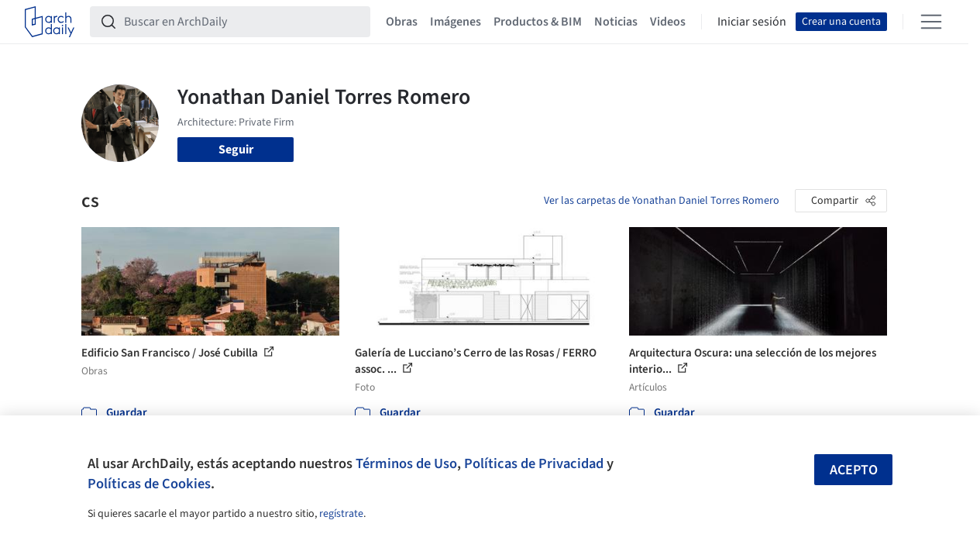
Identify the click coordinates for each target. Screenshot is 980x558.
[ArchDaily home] (50, 22)
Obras (402, 22)
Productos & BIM (538, 22)
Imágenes (456, 22)
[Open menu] (931, 22)
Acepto (854, 470)
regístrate (341, 514)
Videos (668, 22)
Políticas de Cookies (149, 484)
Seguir (236, 150)
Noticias (616, 22)
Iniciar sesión (752, 22)
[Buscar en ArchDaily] (242, 22)
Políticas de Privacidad (534, 463)
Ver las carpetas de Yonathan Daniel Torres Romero (662, 201)
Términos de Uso (406, 463)
